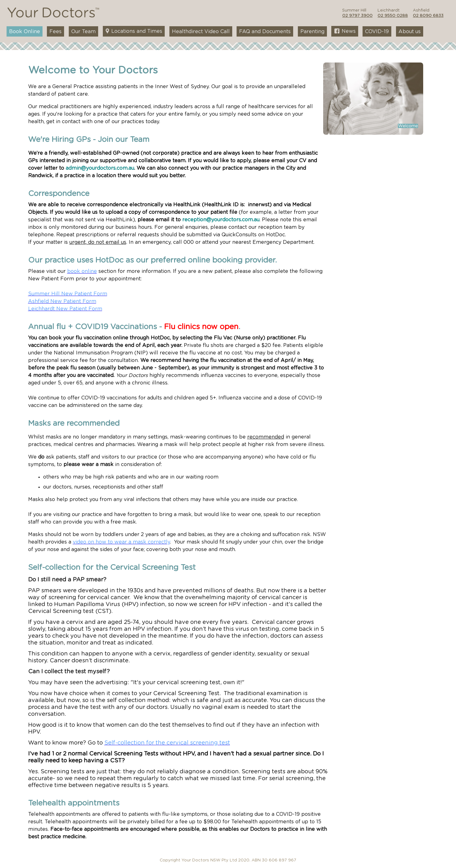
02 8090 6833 (428, 16)
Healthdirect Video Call (201, 32)
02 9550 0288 (393, 16)
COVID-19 (377, 32)
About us (410, 32)
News (345, 31)
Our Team (83, 32)
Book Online (25, 32)
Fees (55, 32)
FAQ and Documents (265, 32)
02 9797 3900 (357, 16)
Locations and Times (134, 31)
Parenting (312, 32)
